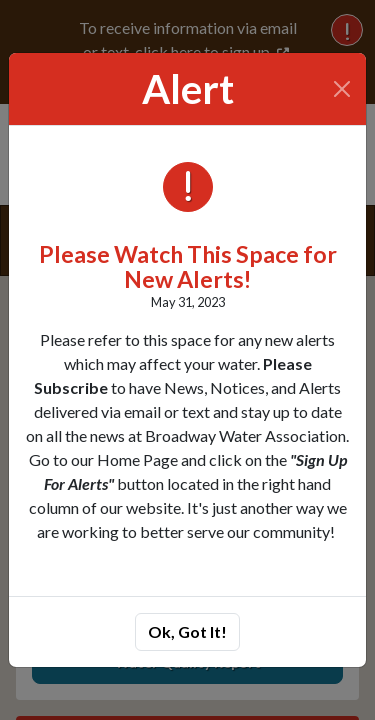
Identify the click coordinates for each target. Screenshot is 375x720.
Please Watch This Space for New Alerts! (188, 266)
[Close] (342, 89)
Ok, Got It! (187, 631)
